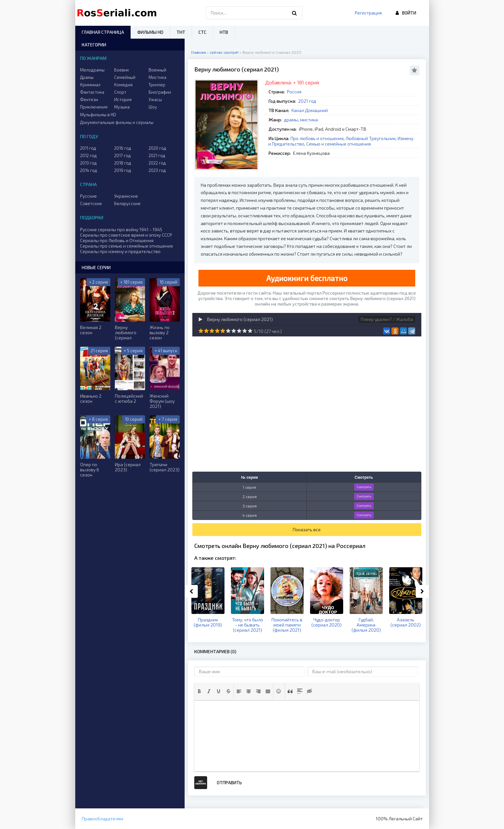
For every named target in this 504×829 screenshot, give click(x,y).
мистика (309, 120)
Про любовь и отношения (317, 138)
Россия (294, 92)
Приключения (94, 107)
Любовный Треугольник (371, 138)
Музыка (122, 107)
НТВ (224, 32)
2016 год (123, 148)
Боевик (122, 70)
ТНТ (181, 32)
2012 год (88, 155)
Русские (88, 196)
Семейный (125, 77)
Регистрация (368, 13)
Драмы (87, 77)
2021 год (307, 101)
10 (250, 331)
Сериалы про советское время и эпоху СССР (126, 235)
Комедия (123, 85)
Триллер (157, 85)
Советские (91, 203)
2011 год (88, 148)
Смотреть (364, 487)
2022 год (157, 163)
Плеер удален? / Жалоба (387, 319)
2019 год (123, 170)
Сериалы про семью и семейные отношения (126, 246)
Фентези (89, 99)
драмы (291, 120)
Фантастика (92, 92)
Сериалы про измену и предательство (120, 251)
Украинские (126, 196)
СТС (202, 32)
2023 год (157, 170)
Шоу (153, 107)
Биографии (160, 92)
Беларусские (127, 203)
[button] (199, 691)
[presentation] (199, 691)
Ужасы (155, 99)
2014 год (89, 170)
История (123, 99)
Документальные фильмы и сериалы (117, 122)
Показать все (307, 529)
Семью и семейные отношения (339, 144)
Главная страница (103, 32)
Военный (157, 70)
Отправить (229, 782)
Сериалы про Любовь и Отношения (117, 240)
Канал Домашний (310, 110)
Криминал (90, 85)
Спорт (120, 92)
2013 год (88, 163)
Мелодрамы (92, 70)
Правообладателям (102, 819)
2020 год (157, 148)
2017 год (123, 155)
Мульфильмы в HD (98, 115)
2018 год (123, 163)
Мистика (157, 77)
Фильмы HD (150, 32)
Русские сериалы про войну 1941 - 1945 (121, 229)
